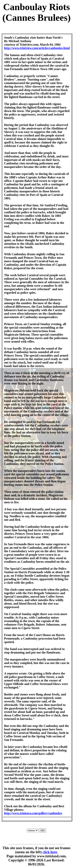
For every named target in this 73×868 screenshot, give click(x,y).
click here (50, 852)
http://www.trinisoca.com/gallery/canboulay (33, 813)
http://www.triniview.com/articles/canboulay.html (37, 48)
